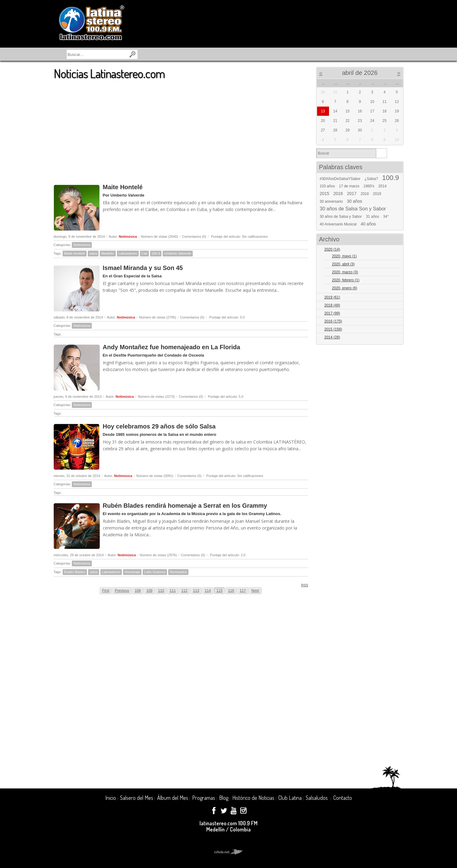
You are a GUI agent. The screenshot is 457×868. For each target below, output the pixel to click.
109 (149, 591)
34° (386, 217)
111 (173, 591)
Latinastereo (128, 253)
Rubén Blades (75, 572)
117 (243, 591)
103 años (327, 186)
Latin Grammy (155, 572)
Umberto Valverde (178, 253)
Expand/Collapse (396, 250)
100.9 (156, 253)
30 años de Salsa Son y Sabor (353, 209)
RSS (302, 585)
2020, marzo (345, 272)
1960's (369, 186)
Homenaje (132, 572)
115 (219, 591)
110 (161, 591)
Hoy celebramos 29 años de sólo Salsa (159, 426)
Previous (122, 591)
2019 (377, 194)
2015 (325, 194)
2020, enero (345, 288)
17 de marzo (349, 186)
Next (255, 591)
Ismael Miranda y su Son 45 (143, 268)
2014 (383, 186)
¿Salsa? (371, 179)
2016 (338, 194)
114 (208, 591)
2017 (352, 194)
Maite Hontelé (123, 187)
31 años (372, 217)
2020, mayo (345, 256)
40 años (368, 224)
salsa (93, 253)
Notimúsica (128, 237)
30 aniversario (331, 201)
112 (184, 591)
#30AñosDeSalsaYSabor (340, 179)
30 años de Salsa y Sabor (341, 217)
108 (138, 591)
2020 (332, 249)
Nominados (178, 572)
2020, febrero (346, 280)
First (106, 591)
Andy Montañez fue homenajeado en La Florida (172, 347)
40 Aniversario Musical (338, 224)
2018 (365, 194)
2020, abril (343, 264)
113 (196, 591)
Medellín (108, 253)
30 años (354, 201)
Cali (144, 253)
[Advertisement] (181, 129)
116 (231, 591)
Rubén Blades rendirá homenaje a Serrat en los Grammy (185, 506)
